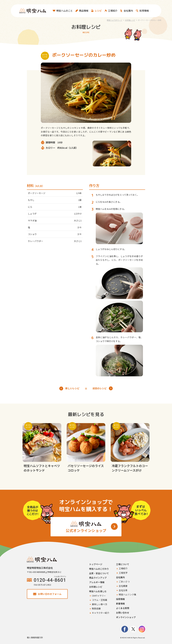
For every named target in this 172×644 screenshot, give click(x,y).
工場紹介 (123, 568)
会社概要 (123, 586)
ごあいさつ (124, 582)
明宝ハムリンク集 (127, 594)
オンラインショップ (126, 617)
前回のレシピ (103, 388)
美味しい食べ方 (100, 604)
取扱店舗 (96, 608)
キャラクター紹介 (101, 613)
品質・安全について (99, 573)
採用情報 (120, 599)
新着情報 (120, 604)
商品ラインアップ (98, 578)
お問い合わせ (123, 613)
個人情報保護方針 (35, 637)
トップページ (96, 564)
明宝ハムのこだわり (99, 569)
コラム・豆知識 (100, 600)
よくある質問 (123, 608)
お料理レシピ (96, 587)
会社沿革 (123, 590)
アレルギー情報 (97, 582)
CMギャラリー (99, 596)
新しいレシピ (69, 388)
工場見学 (123, 573)
